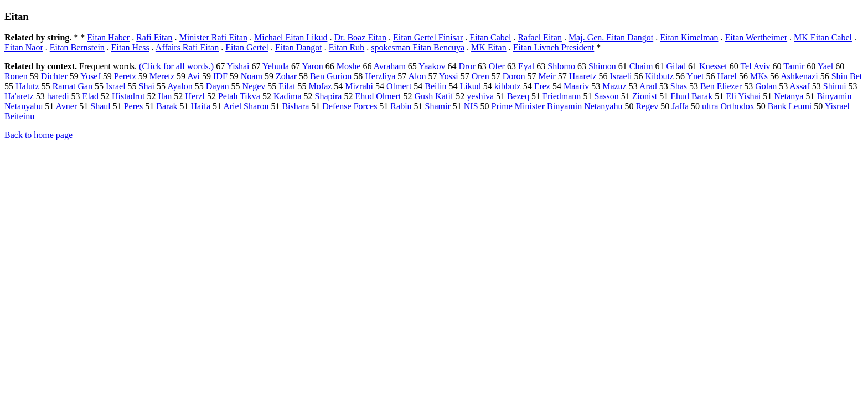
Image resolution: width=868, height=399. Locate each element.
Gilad (676, 66)
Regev (647, 106)
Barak (167, 106)
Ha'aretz (19, 96)
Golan (766, 86)
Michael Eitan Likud (291, 37)
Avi (193, 76)
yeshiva (480, 96)
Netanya (789, 96)
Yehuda (276, 66)
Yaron (312, 66)
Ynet (695, 76)
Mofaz (321, 86)
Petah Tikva (239, 96)
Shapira (329, 96)
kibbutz (508, 86)
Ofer (497, 66)
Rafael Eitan (540, 37)
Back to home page (38, 135)
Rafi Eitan (154, 37)
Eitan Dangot (299, 47)
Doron (514, 76)
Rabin (401, 106)
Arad (648, 86)
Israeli (621, 76)
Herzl (195, 96)
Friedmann (562, 96)
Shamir (438, 106)
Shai (147, 86)
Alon (417, 76)
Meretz (162, 76)
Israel (116, 86)
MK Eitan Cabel (823, 37)
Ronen (16, 76)
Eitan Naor (24, 47)
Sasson (606, 96)
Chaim (641, 66)
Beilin (435, 86)
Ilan (165, 96)
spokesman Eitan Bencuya (418, 47)
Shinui (835, 86)
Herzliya (380, 76)
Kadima (288, 96)
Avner (66, 106)
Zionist (645, 96)
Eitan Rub (347, 47)
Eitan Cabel (490, 37)
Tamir (794, 66)
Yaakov (432, 66)
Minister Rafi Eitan (214, 37)
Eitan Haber (108, 37)
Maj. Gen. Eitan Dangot (611, 37)
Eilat (287, 86)
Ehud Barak (691, 96)
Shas (679, 86)
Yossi (449, 76)
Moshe (349, 66)
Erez (542, 86)
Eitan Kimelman (689, 37)
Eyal (526, 66)
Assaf (799, 86)
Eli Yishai (743, 96)
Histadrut (128, 96)
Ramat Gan (73, 86)
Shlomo (561, 66)
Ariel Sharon (246, 106)
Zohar (286, 76)
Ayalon (180, 86)
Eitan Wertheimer (756, 37)
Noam (252, 76)
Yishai (238, 66)
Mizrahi (359, 86)
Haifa (201, 106)
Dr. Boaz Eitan (360, 37)
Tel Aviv (755, 66)
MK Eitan (489, 47)
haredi (58, 96)
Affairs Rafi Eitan (187, 47)
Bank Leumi (790, 106)
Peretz (125, 76)
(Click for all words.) (176, 66)
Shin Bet (847, 76)
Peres (134, 106)
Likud (470, 86)
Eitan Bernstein (77, 47)
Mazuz (614, 86)
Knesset (713, 66)
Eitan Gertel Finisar (428, 37)
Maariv (576, 86)
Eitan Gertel (247, 47)
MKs (759, 76)
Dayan (218, 86)
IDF (220, 76)
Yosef (91, 76)
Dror (467, 66)
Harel (727, 76)
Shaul (100, 106)
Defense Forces (350, 106)
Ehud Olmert (378, 96)
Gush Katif (434, 96)
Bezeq (518, 96)
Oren (480, 76)
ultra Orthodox (728, 106)
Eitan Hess (130, 47)
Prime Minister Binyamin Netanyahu (557, 106)
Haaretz (583, 76)
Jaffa (680, 106)
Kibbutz (659, 76)
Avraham (390, 66)
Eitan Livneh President (554, 47)
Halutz (27, 86)
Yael (826, 66)
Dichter (54, 76)
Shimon (602, 66)
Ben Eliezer (721, 86)
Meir (547, 76)
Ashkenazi (799, 76)
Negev (254, 86)
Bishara (295, 106)
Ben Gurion (331, 76)
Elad (91, 96)
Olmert (399, 86)
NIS (471, 106)
